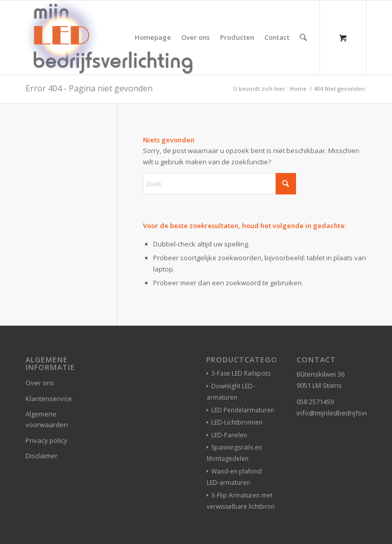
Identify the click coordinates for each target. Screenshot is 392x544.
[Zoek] (303, 38)
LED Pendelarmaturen (243, 410)
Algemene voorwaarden (47, 419)
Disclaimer (42, 456)
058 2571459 (315, 402)
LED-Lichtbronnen (237, 422)
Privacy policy (46, 440)
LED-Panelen (229, 435)
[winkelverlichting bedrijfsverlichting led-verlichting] (109, 38)
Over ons (40, 383)
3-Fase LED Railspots (241, 373)
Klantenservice (49, 399)
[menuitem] (153, 38)
